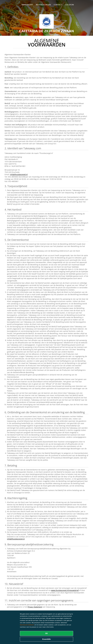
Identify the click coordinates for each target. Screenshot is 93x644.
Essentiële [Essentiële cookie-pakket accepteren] (46, 639)
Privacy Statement (35, 607)
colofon (69, 5)
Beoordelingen (43, 5)
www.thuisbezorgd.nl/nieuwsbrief (65, 590)
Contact (58, 5)
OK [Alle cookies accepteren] (47, 633)
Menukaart (27, 5)
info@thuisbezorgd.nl (19, 174)
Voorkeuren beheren (27, 625)
